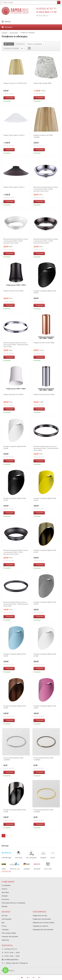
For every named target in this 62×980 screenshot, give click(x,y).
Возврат (5, 896)
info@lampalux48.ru (12, 960)
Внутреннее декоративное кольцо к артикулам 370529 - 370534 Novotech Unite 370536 (16, 552)
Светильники (6, 919)
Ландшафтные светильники (43, 929)
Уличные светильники (10, 936)
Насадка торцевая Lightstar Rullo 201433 (45, 499)
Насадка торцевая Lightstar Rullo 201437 (15, 499)
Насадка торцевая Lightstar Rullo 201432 (45, 707)
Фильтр (9, 44)
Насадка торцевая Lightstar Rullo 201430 (15, 707)
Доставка (5, 892)
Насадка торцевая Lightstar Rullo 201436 (15, 447)
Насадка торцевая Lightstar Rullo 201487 (45, 292)
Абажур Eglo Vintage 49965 (42, 83)
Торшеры (5, 929)
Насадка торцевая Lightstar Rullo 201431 (45, 551)
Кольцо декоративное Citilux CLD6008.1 (13, 759)
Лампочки (5, 940)
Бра (3, 922)
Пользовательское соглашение (13, 903)
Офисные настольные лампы (43, 922)
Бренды (4, 906)
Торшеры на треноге (40, 926)
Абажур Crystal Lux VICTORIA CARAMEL (43, 136)
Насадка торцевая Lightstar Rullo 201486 (45, 655)
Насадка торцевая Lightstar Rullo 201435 (15, 655)
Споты (4, 926)
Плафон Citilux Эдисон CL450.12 (14, 135)
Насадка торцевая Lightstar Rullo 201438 (15, 811)
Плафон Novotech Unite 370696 (44, 343)
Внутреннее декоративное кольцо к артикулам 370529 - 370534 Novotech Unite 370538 (46, 241)
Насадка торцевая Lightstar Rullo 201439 (45, 603)
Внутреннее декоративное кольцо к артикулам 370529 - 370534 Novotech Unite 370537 (46, 189)
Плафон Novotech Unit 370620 (13, 291)
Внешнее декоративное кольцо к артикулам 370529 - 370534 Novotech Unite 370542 (16, 345)
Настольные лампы (9, 933)
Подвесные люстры (40, 915)
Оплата (4, 889)
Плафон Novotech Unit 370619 (13, 394)
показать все (6, 871)
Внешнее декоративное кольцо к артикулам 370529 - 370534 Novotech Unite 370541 (16, 604)
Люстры (5, 915)
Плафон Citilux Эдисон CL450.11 (14, 187)
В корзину (9, 98)
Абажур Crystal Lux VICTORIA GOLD (15, 83)
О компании (6, 885)
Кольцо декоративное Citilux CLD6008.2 (44, 811)
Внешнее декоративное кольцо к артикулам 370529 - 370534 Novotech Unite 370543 (46, 448)
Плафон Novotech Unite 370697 (44, 394)
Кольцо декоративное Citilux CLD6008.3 (44, 759)
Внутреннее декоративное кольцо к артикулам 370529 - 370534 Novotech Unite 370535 (16, 241)
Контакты (5, 899)
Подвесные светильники (42, 919)
